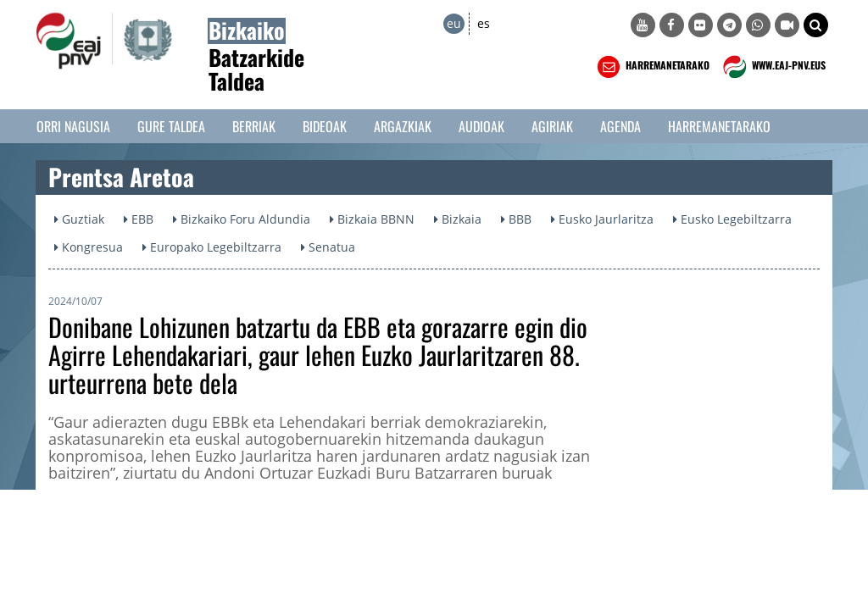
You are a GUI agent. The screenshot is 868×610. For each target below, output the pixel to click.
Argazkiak (403, 126)
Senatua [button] (328, 247)
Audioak (481, 126)
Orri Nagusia (73, 126)
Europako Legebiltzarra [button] (212, 247)
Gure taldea (171, 126)
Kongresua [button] (89, 247)
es (484, 23)
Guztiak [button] (79, 219)
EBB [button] (139, 219)
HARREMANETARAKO (651, 67)
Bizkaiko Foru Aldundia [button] (242, 219)
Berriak (254, 126)
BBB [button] (516, 219)
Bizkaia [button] (458, 219)
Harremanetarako (719, 126)
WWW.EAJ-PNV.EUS (773, 67)
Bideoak (325, 126)
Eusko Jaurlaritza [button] (602, 219)
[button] (816, 25)
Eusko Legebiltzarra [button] (732, 219)
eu (454, 23)
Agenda (620, 126)
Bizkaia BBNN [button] (372, 219)
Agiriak (552, 126)
